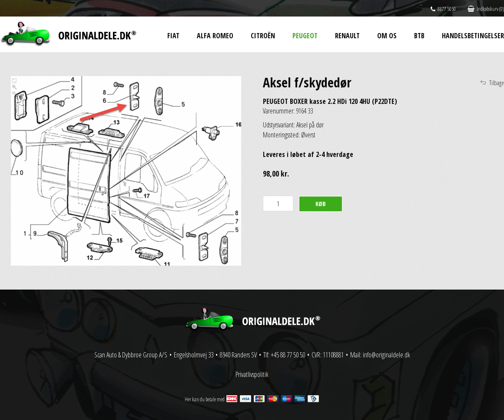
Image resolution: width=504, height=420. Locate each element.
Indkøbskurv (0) (486, 9)
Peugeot (305, 36)
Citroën (263, 36)
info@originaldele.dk (386, 355)
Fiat (173, 36)
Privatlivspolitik (252, 374)
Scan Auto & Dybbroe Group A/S (131, 355)
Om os (387, 36)
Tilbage (497, 83)
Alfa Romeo (215, 36)
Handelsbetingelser (473, 36)
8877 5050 (443, 9)
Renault (347, 36)
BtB (419, 36)
